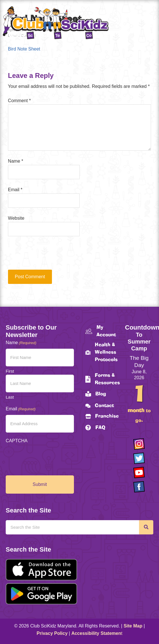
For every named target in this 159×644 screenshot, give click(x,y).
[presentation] (47, 256)
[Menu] (149, 24)
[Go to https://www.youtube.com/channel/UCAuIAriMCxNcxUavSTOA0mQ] (139, 473)
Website (16, 218)
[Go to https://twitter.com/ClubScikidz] (139, 458)
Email (15, 190)
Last (10, 397)
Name (16, 161)
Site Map (133, 626)
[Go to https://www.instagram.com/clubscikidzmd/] (139, 444)
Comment (19, 101)
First (10, 371)
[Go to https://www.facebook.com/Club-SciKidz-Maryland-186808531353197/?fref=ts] (139, 487)
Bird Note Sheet (24, 49)
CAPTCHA (17, 441)
